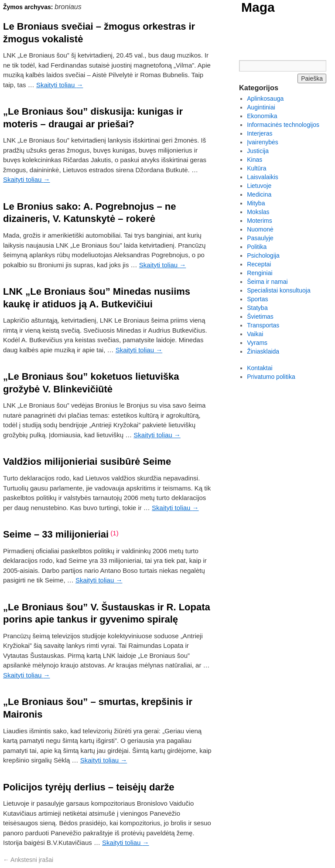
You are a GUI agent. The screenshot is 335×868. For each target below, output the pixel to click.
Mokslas (258, 212)
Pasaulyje (260, 238)
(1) (114, 533)
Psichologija (263, 255)
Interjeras (260, 133)
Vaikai (255, 334)
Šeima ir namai (267, 282)
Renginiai (260, 273)
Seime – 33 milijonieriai (56, 534)
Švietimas (260, 317)
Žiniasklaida (263, 351)
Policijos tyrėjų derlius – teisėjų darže (89, 787)
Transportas (263, 325)
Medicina (259, 194)
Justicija (258, 151)
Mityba (256, 203)
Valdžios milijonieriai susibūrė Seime (87, 461)
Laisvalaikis (263, 177)
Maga (258, 7)
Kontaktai (260, 368)
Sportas (257, 299)
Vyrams (257, 343)
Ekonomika (262, 116)
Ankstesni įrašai (28, 860)
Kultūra (256, 168)
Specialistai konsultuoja (279, 290)
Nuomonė (260, 229)
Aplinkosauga (265, 99)
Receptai (259, 264)
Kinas (255, 160)
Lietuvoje (259, 186)
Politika (257, 247)
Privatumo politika (271, 377)
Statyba (257, 308)
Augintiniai (261, 107)
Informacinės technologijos (283, 125)
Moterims (260, 221)
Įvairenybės (263, 142)
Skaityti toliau (60, 85)
